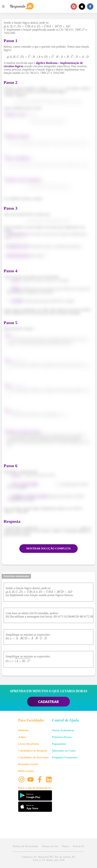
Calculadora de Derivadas (33, 757)
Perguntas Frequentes (65, 757)
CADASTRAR (48, 702)
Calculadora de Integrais (33, 751)
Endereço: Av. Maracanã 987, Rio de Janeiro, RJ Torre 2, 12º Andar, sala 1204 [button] (48, 858)
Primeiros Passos (62, 737)
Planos (65, 846)
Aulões (22, 737)
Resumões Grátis (28, 764)
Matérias (23, 730)
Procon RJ (78, 846)
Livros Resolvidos (29, 744)
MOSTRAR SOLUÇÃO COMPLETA (48, 548)
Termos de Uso (50, 846)
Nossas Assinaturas (63, 730)
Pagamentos (59, 744)
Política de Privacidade (25, 846)
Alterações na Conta (64, 751)
